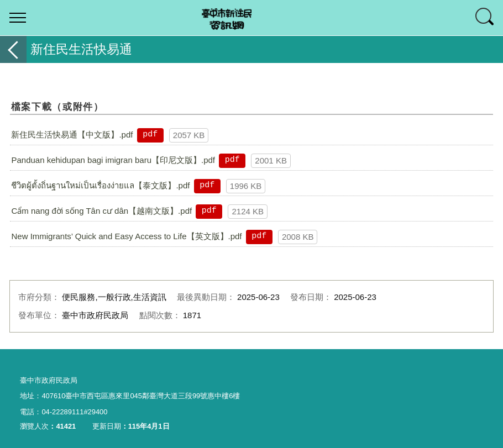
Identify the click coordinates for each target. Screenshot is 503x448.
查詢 (485, 18)
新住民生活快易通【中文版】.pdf (72, 135)
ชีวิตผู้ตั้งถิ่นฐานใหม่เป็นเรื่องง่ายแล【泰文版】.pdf (100, 185)
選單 (18, 18)
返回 (13, 49)
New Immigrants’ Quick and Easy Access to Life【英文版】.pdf (126, 236)
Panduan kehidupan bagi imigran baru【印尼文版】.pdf (113, 160)
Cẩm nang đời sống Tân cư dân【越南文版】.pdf (101, 211)
